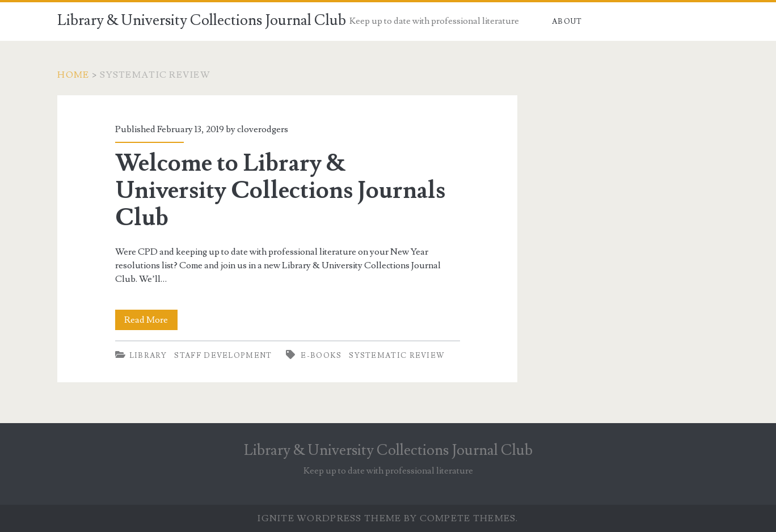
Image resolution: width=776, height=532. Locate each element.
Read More (151, 320)
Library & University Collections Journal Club (202, 20)
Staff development (223, 356)
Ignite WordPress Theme (329, 518)
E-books (321, 356)
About (567, 22)
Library (148, 356)
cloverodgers (263, 129)
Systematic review (397, 356)
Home (73, 75)
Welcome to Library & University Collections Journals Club (280, 191)
